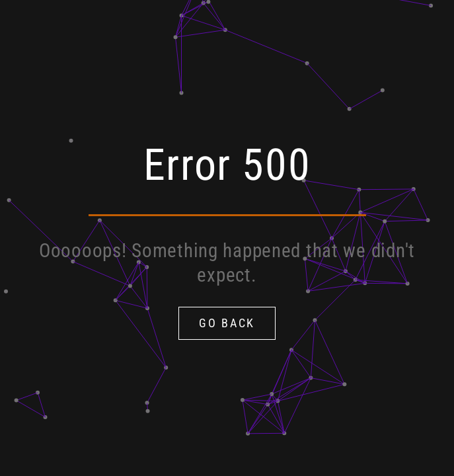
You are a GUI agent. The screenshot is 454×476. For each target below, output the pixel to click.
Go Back (227, 323)
